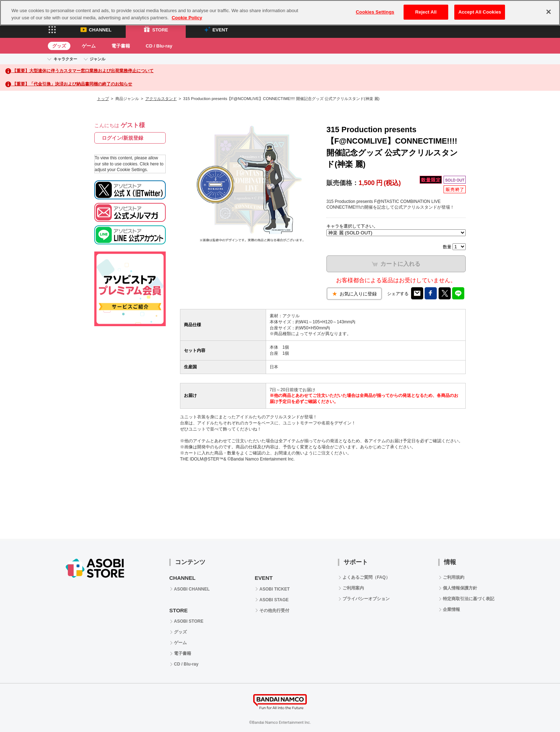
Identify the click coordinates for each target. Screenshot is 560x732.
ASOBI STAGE (274, 600)
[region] (280, 13)
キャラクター (65, 59)
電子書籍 (121, 46)
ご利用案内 (353, 588)
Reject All (426, 12)
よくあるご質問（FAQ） (366, 577)
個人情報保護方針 (460, 588)
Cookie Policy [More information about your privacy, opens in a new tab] (187, 18)
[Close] (549, 12)
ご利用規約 (454, 577)
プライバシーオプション (366, 599)
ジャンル (97, 59)
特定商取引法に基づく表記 (469, 599)
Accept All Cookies (480, 12)
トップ (103, 99)
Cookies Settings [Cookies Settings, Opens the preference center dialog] (375, 12)
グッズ (59, 46)
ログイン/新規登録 (122, 138)
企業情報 (451, 609)
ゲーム (89, 46)
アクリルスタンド (161, 99)
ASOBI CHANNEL (192, 589)
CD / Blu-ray (159, 46)
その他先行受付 (274, 611)
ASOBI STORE (189, 621)
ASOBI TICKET (274, 589)
